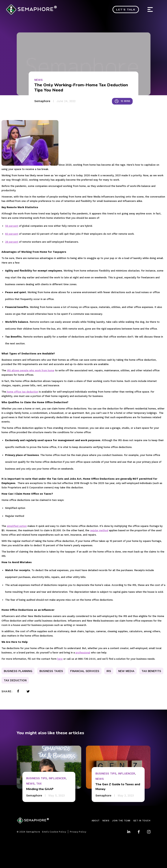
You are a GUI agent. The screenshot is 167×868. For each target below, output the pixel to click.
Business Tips (37, 778)
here (60, 659)
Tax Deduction (15, 680)
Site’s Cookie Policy (54, 832)
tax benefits (151, 671)
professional (83, 653)
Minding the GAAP (40, 789)
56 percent (12, 226)
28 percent (12, 242)
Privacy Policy (78, 832)
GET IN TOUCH (142, 821)
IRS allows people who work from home (31, 370)
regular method (99, 530)
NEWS (106, 821)
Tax (39, 784)
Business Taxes (51, 671)
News (39, 80)
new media (126, 671)
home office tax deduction (22, 392)
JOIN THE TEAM (121, 821)
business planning (18, 671)
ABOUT (96, 821)
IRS (109, 671)
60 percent (12, 234)
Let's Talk (126, 9)
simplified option (17, 526)
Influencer (57, 778)
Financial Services (85, 671)
